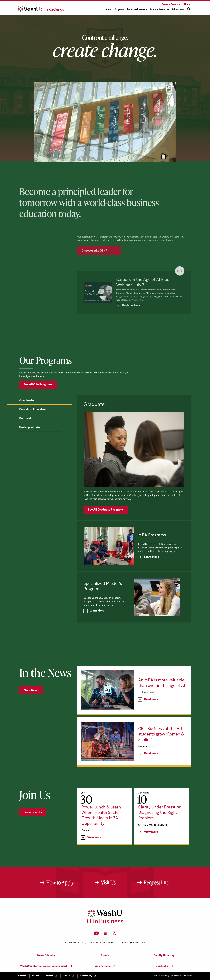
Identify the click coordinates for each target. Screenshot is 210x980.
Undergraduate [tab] (30, 440)
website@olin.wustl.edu (133, 943)
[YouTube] (96, 934)
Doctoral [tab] (25, 431)
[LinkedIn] (106, 934)
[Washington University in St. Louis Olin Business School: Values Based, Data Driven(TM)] (105, 923)
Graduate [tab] (27, 413)
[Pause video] (164, 157)
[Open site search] (189, 9)
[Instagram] (114, 934)
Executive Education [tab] (33, 422)
